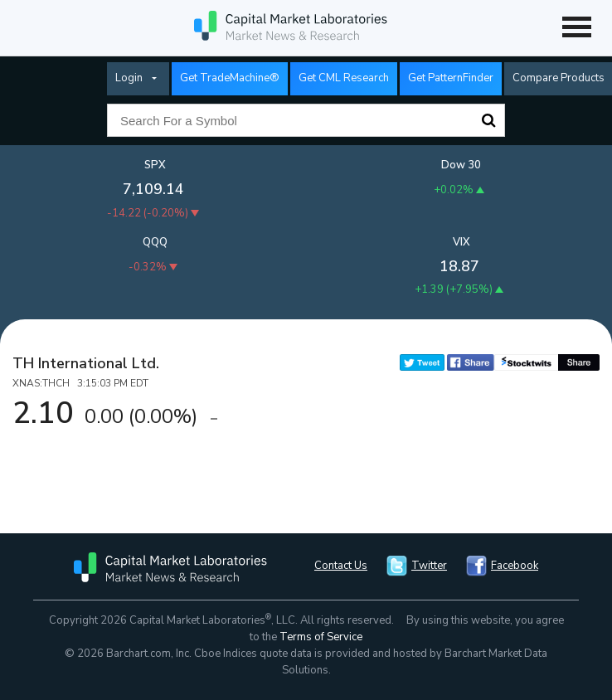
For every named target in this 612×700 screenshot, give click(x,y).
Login (129, 78)
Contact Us (341, 566)
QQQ (155, 242)
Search (488, 120)
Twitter (429, 566)
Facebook (515, 566)
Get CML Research (344, 78)
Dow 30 (461, 165)
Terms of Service (321, 637)
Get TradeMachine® (230, 78)
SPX (155, 165)
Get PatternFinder (451, 78)
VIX (461, 242)
